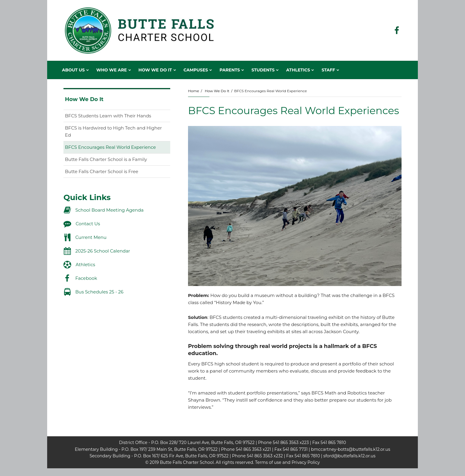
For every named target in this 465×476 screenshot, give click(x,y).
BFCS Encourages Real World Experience (110, 147)
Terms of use (268, 462)
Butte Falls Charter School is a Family (106, 159)
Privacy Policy (306, 462)
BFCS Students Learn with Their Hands (108, 116)
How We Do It (217, 91)
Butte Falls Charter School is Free (102, 171)
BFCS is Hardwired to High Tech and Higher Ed (113, 131)
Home (194, 91)
